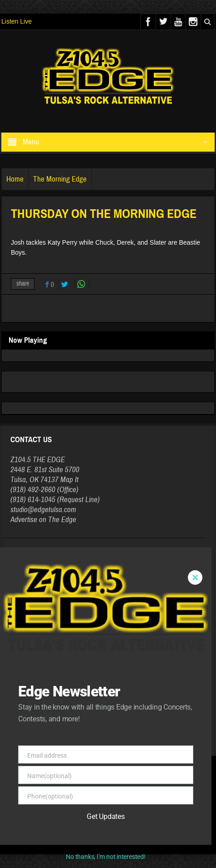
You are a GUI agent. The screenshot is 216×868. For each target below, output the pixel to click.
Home (15, 179)
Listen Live (17, 21)
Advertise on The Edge (43, 520)
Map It (69, 480)
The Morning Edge (60, 179)
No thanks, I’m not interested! (106, 857)
